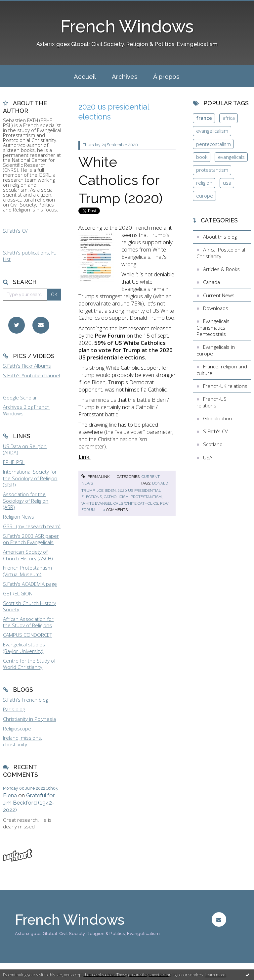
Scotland (213, 444)
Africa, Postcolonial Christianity (221, 253)
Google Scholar (20, 397)
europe (205, 196)
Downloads (216, 308)
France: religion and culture (222, 370)
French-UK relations (225, 386)
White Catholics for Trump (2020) (121, 180)
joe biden (106, 490)
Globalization (217, 418)
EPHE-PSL (14, 462)
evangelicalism (212, 131)
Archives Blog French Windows (26, 410)
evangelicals (231, 157)
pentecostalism (213, 144)
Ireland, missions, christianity (22, 741)
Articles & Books (221, 269)
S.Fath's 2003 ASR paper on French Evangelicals (31, 539)
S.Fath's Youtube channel (31, 375)
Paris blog (14, 709)
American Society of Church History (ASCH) (28, 555)
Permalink (95, 477)
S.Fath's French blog (25, 700)
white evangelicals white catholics (120, 503)
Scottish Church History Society (29, 606)
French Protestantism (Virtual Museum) (27, 571)
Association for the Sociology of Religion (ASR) (26, 501)
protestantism (146, 497)
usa (227, 183)
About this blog (220, 237)
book (202, 157)
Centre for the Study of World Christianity (29, 664)
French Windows (127, 26)
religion (204, 183)
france (204, 118)
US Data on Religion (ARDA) (25, 449)
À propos (166, 76)
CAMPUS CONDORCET (27, 635)
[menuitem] (85, 76)
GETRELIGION (18, 593)
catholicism (116, 497)
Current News (219, 295)
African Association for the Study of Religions (28, 622)
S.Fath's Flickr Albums (27, 366)
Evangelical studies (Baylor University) (24, 648)
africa (229, 118)
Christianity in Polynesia (29, 719)
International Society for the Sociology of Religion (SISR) (30, 478)
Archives (125, 76)
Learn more (215, 975)
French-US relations (212, 402)
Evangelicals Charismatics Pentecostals (213, 327)
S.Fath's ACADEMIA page (30, 584)
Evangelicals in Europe (216, 350)
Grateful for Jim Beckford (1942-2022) (29, 803)
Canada (212, 282)
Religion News (19, 517)
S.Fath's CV (15, 231)
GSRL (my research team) (32, 526)
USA (208, 457)
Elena (10, 795)
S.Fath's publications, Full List (31, 256)
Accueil (85, 76)
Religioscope (17, 728)
